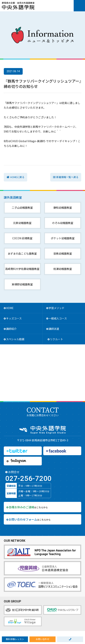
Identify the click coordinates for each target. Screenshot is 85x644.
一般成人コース (58, 318)
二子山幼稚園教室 (22, 208)
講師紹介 (11, 329)
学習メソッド (56, 308)
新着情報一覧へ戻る (67, 177)
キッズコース (14, 318)
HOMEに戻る (17, 177)
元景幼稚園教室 (22, 223)
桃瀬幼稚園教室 (63, 269)
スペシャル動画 (15, 339)
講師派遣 (54, 329)
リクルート (56, 339)
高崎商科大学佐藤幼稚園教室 (22, 269)
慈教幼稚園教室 (63, 253)
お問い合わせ (42, 639)
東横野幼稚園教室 (22, 284)
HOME (10, 308)
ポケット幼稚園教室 (63, 238)
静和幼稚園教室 (63, 208)
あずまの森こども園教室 (22, 253)
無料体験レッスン (15, 639)
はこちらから (28, 507)
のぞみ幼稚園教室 (63, 223)
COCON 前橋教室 (22, 238)
